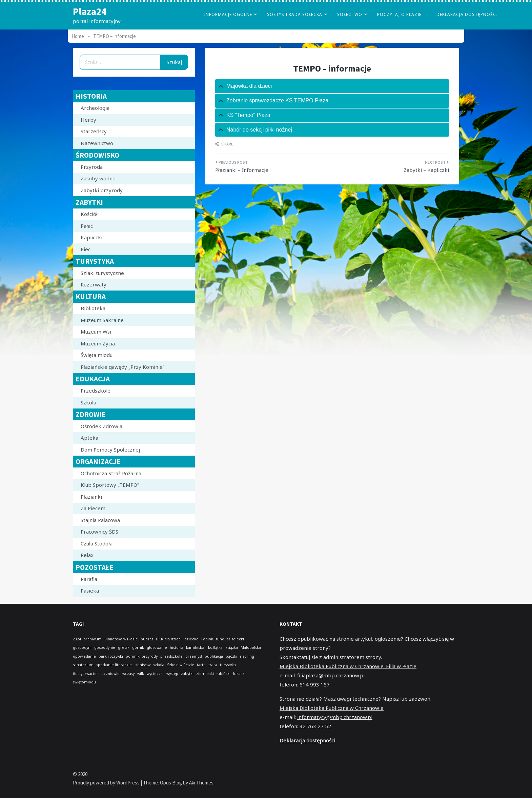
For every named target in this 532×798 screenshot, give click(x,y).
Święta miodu (97, 355)
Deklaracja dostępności (467, 14)
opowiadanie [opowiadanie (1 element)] (84, 656)
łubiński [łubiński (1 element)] (223, 674)
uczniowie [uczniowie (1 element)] (110, 674)
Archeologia (95, 108)
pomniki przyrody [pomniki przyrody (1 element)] (142, 656)
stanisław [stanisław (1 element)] (142, 665)
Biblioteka (93, 308)
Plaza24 (90, 11)
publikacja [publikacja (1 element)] (214, 656)
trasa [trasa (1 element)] (213, 665)
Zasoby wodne (98, 178)
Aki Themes (201, 783)
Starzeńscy (94, 131)
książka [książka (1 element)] (232, 647)
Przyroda (92, 167)
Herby (88, 120)
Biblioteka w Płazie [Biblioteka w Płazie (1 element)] (121, 639)
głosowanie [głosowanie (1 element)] (157, 647)
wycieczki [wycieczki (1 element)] (155, 674)
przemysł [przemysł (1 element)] (194, 656)
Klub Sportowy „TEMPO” (110, 485)
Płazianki (91, 497)
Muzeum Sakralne (102, 320)
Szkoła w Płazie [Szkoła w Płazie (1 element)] (181, 665)
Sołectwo (350, 14)
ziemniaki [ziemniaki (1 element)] (205, 674)
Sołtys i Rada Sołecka (295, 14)
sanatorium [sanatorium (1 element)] (83, 665)
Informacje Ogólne (228, 14)
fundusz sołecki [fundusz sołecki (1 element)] (230, 639)
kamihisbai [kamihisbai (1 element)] (196, 647)
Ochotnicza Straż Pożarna (111, 473)
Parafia (89, 579)
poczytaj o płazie (399, 14)
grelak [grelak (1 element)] (124, 647)
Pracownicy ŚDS (99, 532)
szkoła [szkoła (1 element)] (159, 665)
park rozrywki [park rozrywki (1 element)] (111, 656)
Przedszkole (96, 391)
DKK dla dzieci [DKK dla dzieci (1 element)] (169, 639)
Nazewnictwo (97, 143)
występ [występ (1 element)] (172, 674)
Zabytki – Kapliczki (426, 170)
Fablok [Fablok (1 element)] (207, 639)
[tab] (332, 86)
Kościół (89, 214)
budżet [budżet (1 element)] (147, 639)
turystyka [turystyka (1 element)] (228, 665)
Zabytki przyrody (102, 190)
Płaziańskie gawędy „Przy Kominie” (122, 367)
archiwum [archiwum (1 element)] (93, 639)
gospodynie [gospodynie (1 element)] (105, 647)
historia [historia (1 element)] (177, 647)
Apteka (89, 438)
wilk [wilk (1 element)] (141, 674)
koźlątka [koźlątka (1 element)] (215, 647)
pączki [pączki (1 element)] (231, 656)
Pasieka (90, 591)
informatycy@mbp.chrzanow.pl (335, 717)
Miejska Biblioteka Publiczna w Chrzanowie (332, 708)
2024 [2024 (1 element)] (77, 639)
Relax (87, 555)
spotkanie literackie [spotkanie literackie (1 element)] (114, 665)
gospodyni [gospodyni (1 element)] (82, 647)
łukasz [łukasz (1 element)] (239, 674)
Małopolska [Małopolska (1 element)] (251, 647)
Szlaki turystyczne (102, 273)
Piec (86, 249)
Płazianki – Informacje (242, 170)
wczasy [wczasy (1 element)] (128, 674)
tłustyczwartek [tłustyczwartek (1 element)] (86, 674)
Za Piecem (93, 508)
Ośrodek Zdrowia (101, 426)
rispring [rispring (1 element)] (247, 656)
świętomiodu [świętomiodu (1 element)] (84, 682)
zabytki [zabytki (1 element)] (187, 674)
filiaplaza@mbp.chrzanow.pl (331, 675)
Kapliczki (91, 237)
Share (224, 144)
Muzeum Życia (98, 343)
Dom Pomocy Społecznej (110, 450)
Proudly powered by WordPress (107, 783)
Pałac (87, 226)
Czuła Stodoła (97, 543)
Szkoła (88, 402)
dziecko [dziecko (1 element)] (191, 639)
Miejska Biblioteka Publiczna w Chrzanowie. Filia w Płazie (348, 666)
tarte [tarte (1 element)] (201, 665)
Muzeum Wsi (96, 332)
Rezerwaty (94, 284)
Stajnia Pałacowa (100, 520)
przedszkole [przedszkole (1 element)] (171, 656)
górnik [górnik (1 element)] (138, 647)
